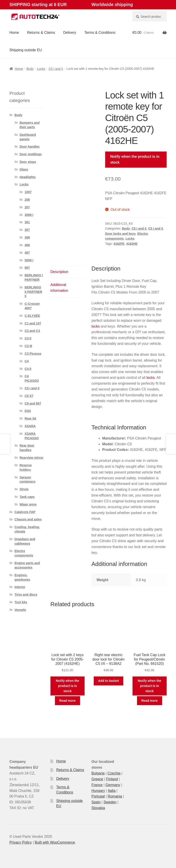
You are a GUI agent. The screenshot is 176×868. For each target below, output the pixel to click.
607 (27, 268)
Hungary (98, 791)
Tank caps (27, 497)
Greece (97, 779)
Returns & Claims (41, 33)
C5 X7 (29, 396)
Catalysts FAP (25, 512)
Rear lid (30, 418)
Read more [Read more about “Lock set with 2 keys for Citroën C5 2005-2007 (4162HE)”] (67, 701)
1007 (28, 192)
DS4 (28, 411)
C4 (27, 361)
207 (27, 207)
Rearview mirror (32, 458)
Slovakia (98, 808)
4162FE (119, 244)
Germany (113, 785)
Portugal (98, 796)
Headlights (28, 177)
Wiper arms (28, 504)
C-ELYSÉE (32, 316)
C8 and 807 (33, 403)
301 (27, 222)
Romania (115, 796)
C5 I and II (56, 69)
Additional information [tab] (59, 288)
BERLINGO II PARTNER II (33, 292)
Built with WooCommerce (55, 842)
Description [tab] (59, 272)
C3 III (28, 346)
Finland (112, 779)
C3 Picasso (33, 354)
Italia (112, 791)
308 (27, 237)
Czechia (114, 773)
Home (14, 33)
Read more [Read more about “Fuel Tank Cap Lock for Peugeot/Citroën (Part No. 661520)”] (150, 701)
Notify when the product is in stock (135, 159)
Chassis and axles (28, 519)
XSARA (30, 426)
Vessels (20, 610)
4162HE (132, 244)
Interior (20, 587)
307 (27, 230)
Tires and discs (26, 595)
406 (27, 245)
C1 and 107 (33, 323)
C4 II (28, 369)
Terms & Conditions (100, 33)
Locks (41, 69)
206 (27, 200)
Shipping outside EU (26, 50)
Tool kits (21, 602)
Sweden (110, 802)
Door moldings (31, 154)
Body (30, 69)
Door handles (29, 147)
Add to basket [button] (109, 681)
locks (96, 326)
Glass (24, 169)
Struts (24, 489)
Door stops (28, 162)
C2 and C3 (32, 331)
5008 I (29, 260)
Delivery (70, 33)
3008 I (29, 215)
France (97, 785)
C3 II (28, 338)
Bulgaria (98, 773)
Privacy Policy (21, 842)
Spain (96, 802)
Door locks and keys (120, 234)
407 (27, 253)
